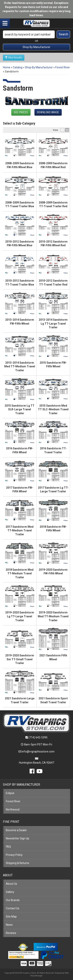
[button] (36, 34)
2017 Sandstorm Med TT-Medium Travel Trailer (20, 531)
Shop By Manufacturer (36, 47)
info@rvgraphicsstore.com (38, 752)
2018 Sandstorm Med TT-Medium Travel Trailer (20, 573)
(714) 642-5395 (38, 737)
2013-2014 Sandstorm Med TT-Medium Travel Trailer (20, 366)
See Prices (21, 112)
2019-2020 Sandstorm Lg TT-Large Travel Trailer (20, 616)
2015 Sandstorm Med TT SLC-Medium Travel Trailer (53, 409)
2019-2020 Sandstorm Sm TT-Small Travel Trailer (20, 659)
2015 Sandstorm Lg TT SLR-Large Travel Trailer (20, 409)
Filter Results (14, 58)
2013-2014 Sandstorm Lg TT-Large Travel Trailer (53, 324)
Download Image (48, 112)
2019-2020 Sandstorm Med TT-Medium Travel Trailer (53, 616)
